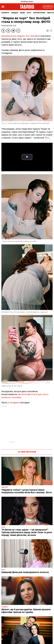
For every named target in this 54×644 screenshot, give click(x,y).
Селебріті (5, 13)
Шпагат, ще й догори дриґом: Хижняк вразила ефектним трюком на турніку (26, 611)
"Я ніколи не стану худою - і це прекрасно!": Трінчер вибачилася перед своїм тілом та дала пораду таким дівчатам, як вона (27, 532)
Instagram (14, 403)
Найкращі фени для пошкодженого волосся (25, 572)
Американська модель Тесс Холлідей (21, 36)
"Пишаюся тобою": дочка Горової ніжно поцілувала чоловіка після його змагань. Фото (27, 491)
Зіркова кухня (39, 13)
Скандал (14, 13)
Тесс (47, 138)
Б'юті (29, 13)
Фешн (22, 13)
